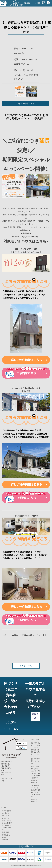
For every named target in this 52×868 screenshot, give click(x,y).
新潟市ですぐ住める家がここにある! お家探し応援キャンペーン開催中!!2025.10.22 (7, 825)
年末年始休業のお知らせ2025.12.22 (7, 813)
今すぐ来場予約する (26, 104)
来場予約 (35, 716)
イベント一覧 (26, 666)
